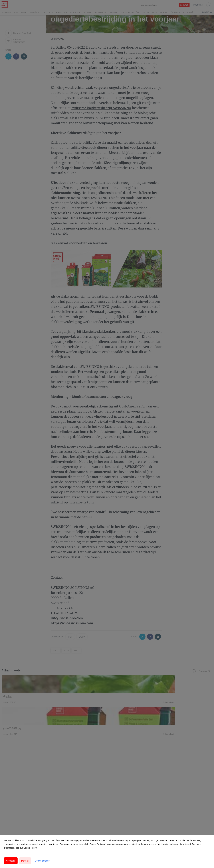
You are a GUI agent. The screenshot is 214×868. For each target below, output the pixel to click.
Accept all (11, 861)
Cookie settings (42, 861)
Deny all (25, 861)
